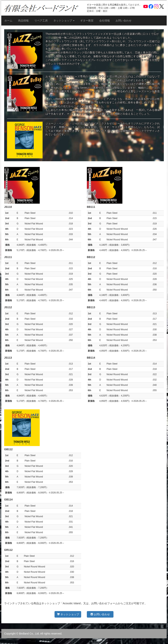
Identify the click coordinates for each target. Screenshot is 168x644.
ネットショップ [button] (64, 21)
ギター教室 (87, 21)
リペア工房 (41, 21)
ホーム (8, 21)
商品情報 (23, 21)
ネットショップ (68, 614)
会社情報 (105, 21)
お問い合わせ (124, 21)
